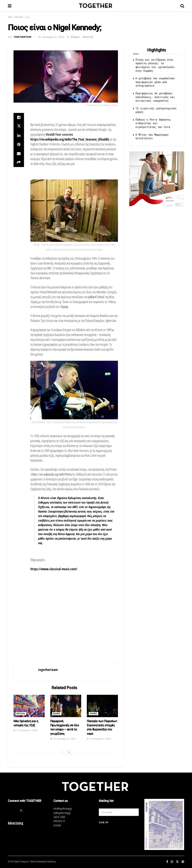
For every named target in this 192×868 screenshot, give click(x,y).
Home (10, 17)
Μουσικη (21, 714)
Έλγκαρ (64, 307)
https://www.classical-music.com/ (54, 569)
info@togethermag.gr (63, 809)
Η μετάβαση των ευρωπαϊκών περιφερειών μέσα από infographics (155, 82)
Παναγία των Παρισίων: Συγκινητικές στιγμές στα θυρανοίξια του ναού (102, 727)
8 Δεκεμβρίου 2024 (99, 739)
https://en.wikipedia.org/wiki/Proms (51, 474)
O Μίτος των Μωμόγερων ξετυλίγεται (152, 136)
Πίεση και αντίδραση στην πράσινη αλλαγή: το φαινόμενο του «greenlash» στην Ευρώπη (155, 65)
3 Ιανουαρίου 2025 (25, 730)
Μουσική (88, 37)
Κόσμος (28, 17)
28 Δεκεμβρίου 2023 (51, 37)
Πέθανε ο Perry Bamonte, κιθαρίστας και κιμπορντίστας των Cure (154, 123)
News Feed (19, 17)
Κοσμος (57, 714)
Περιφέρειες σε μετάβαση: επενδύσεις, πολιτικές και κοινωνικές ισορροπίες (155, 97)
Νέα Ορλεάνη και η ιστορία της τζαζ (26, 723)
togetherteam (22, 37)
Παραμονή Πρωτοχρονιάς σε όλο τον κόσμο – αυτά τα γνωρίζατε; (65, 727)
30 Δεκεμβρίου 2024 (63, 739)
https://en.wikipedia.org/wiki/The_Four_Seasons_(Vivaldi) (70, 139)
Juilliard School (96, 297)
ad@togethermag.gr (62, 813)
